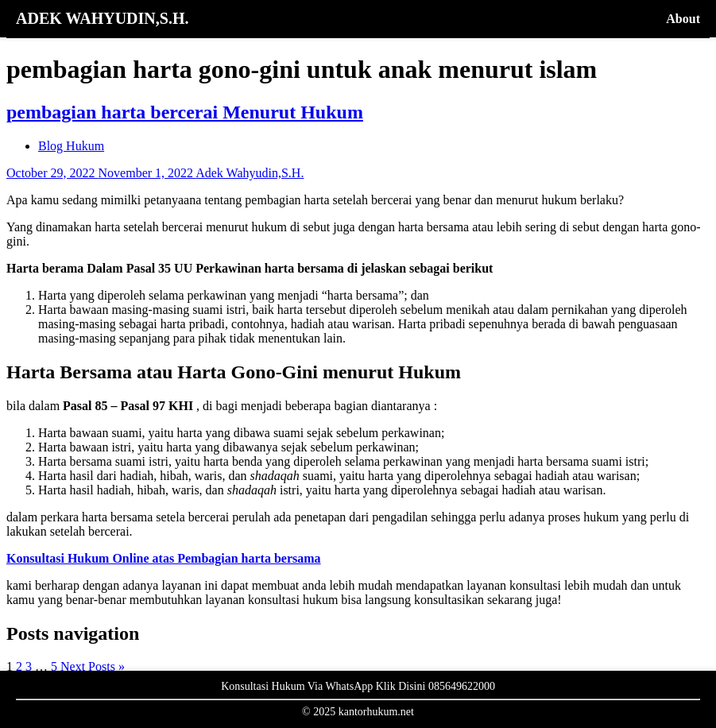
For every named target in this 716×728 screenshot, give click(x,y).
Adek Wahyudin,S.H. (250, 173)
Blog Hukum (71, 146)
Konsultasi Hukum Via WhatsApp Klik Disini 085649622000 (358, 686)
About (683, 19)
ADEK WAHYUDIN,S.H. (102, 18)
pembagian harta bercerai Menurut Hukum (185, 112)
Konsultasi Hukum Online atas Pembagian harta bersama (164, 558)
